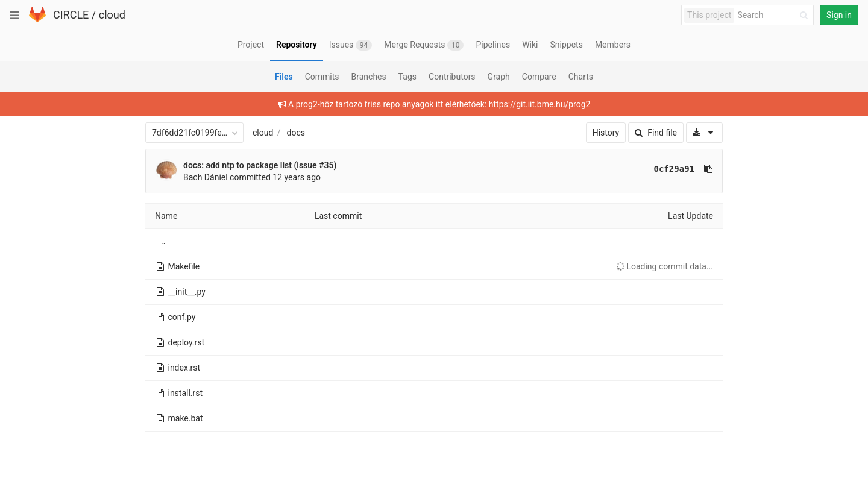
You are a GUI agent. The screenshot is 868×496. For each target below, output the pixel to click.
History (606, 133)
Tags (407, 77)
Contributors (452, 77)
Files (284, 77)
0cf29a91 (674, 169)
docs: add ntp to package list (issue (251, 165)
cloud (112, 15)
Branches (369, 77)
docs (296, 133)
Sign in (839, 15)
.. (163, 241)
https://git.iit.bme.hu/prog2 (540, 104)
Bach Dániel (206, 177)
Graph (499, 77)
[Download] (704, 133)
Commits (322, 77)
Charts (581, 77)
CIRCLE (71, 15)
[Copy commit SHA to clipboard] (708, 169)
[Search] (775, 15)
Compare (539, 77)
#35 (326, 165)
